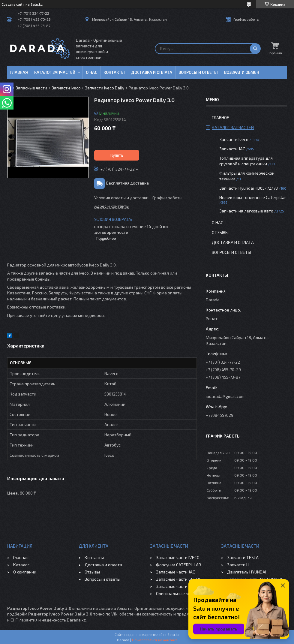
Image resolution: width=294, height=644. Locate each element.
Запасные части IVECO (178, 557)
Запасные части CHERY (178, 586)
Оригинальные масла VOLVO (184, 593)
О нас (91, 72)
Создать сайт (13, 4)
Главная (19, 72)
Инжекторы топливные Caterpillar (253, 197)
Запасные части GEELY (178, 579)
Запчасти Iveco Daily (105, 88)
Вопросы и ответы (198, 72)
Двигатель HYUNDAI (247, 572)
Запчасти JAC (232, 149)
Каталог (21, 565)
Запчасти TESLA (243, 557)
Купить (117, 155)
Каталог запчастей (55, 72)
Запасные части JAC (175, 572)
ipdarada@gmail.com (225, 396)
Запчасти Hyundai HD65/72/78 (249, 188)
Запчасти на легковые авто (246, 211)
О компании (25, 572)
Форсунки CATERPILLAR (178, 565)
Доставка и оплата (152, 72)
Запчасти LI (238, 565)
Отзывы (220, 232)
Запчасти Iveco (66, 88)
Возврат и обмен (242, 72)
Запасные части (31, 88)
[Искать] (255, 49)
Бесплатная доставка (127, 183)
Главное (220, 117)
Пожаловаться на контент (154, 640)
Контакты (114, 72)
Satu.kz (173, 634)
